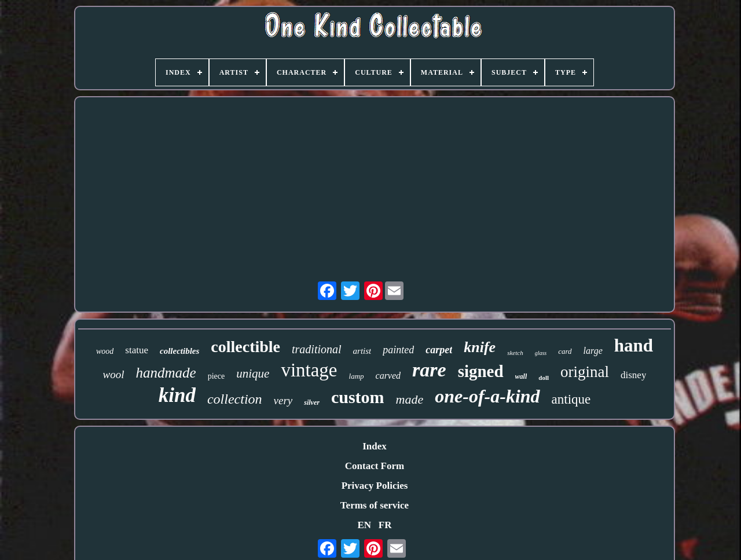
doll (544, 378)
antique (571, 399)
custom (358, 397)
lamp (357, 376)
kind (177, 395)
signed (481, 371)
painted (398, 350)
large (593, 351)
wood (105, 351)
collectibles (179, 351)
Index (375, 446)
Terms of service (375, 505)
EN (364, 525)
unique (253, 374)
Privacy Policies (375, 486)
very (283, 400)
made (410, 399)
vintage (309, 370)
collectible (245, 347)
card (565, 351)
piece (217, 376)
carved (388, 376)
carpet (439, 350)
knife (480, 347)
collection (235, 399)
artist (362, 351)
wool (114, 374)
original (585, 372)
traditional (317, 349)
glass (541, 353)
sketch (515, 353)
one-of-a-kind (487, 396)
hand (634, 345)
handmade (166, 373)
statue (137, 350)
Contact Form (375, 466)
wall (521, 376)
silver (312, 402)
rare (429, 370)
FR (385, 525)
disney (633, 375)
